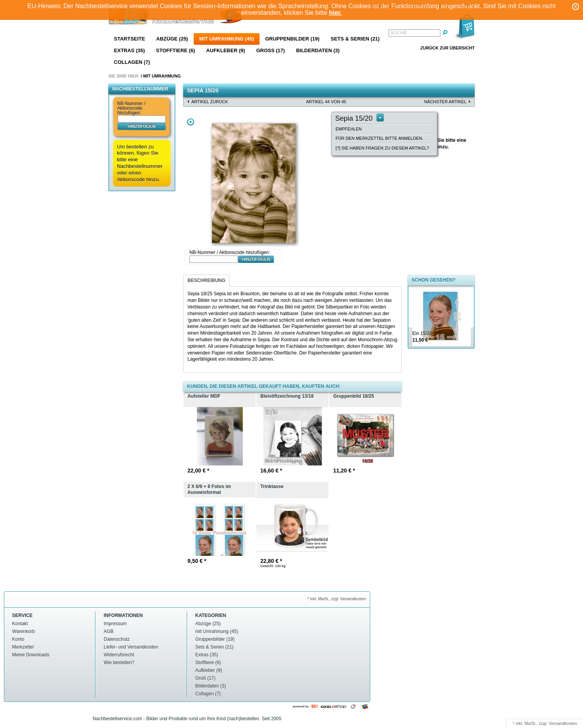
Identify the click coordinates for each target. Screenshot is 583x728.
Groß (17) (270, 50)
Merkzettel (23, 647)
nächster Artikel (445, 102)
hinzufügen (142, 126)
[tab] (206, 281)
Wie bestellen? (119, 663)
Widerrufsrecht (119, 655)
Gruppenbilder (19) (292, 39)
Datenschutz (117, 639)
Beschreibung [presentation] (206, 280)
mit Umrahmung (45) (227, 39)
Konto (18, 639)
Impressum (115, 624)
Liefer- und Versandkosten (131, 647)
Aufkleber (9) (226, 50)
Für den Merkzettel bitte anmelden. (379, 138)
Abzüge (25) (172, 39)
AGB (109, 631)
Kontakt (20, 624)
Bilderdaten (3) (318, 50)
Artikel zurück (210, 102)
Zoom (191, 122)
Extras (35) (129, 50)
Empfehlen (349, 129)
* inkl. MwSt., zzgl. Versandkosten (337, 599)
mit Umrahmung (162, 76)
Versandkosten (563, 723)
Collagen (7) (132, 62)
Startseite (129, 39)
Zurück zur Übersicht (448, 48)
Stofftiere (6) (175, 50)
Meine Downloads (31, 655)
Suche (399, 33)
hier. (335, 13)
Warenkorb (23, 631)
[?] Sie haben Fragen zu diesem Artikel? (382, 148)
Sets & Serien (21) (355, 39)
